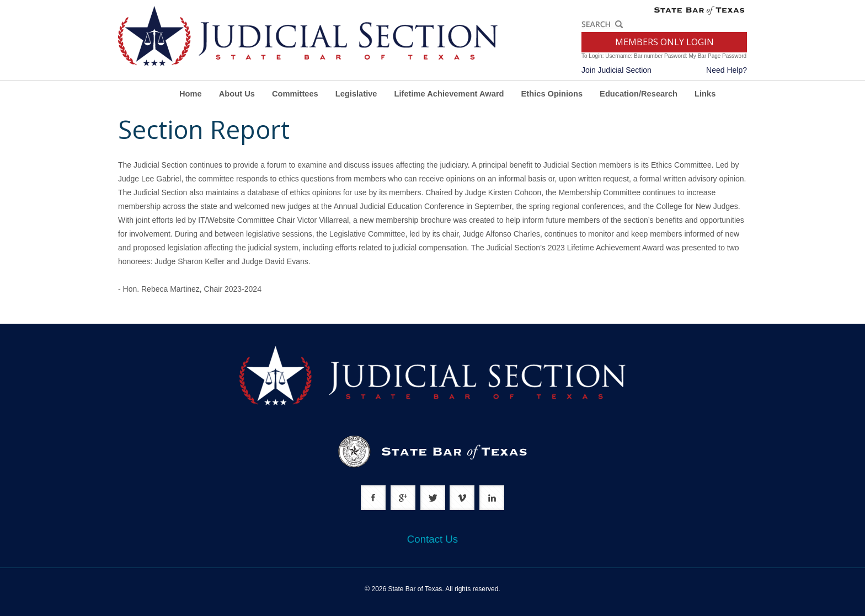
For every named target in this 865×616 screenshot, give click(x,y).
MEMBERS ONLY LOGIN (664, 42)
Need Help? (727, 70)
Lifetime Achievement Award (449, 94)
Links (705, 94)
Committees (295, 94)
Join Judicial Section (616, 70)
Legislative (356, 94)
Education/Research (639, 94)
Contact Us (432, 539)
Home (191, 94)
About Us (237, 94)
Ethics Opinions (552, 94)
